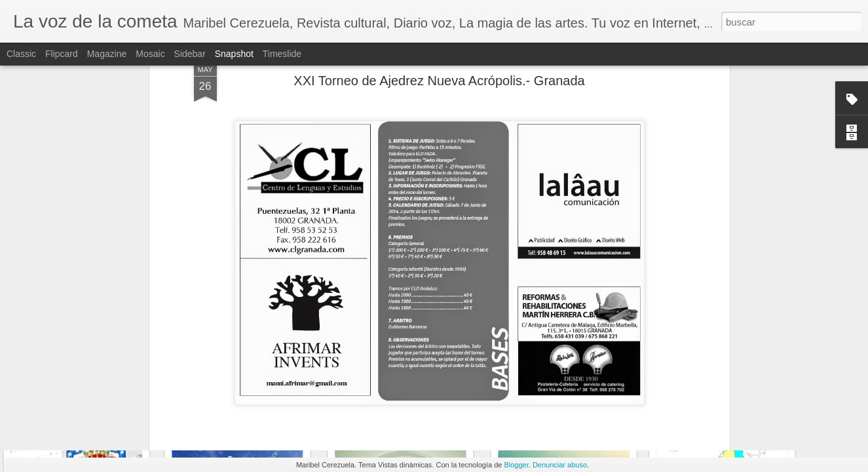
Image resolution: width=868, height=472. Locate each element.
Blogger (516, 465)
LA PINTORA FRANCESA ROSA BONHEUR (749, 412)
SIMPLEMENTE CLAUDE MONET (574, 404)
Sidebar (190, 54)
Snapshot (234, 54)
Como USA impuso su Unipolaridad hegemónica (120, 403)
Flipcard (62, 54)
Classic (21, 54)
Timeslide (282, 54)
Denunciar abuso (560, 465)
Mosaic (150, 54)
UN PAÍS (247, 411)
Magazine (107, 54)
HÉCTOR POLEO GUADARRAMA (411, 406)
